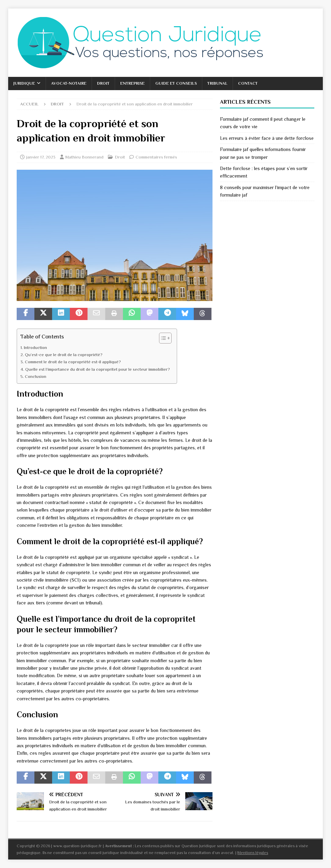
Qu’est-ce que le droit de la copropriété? (64, 355)
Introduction (35, 348)
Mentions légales (253, 853)
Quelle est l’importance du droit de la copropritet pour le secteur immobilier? (98, 369)
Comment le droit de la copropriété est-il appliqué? (73, 362)
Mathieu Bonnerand (84, 157)
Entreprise (132, 83)
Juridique (24, 83)
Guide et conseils (176, 83)
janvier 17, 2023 (41, 157)
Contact (248, 83)
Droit (103, 83)
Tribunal (217, 83)
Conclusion (36, 377)
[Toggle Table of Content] (162, 338)
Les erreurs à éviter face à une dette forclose (267, 138)
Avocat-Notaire (69, 83)
